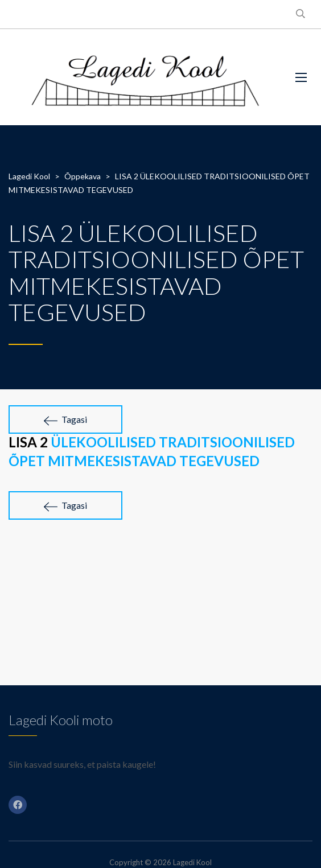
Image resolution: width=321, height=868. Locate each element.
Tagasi (65, 419)
